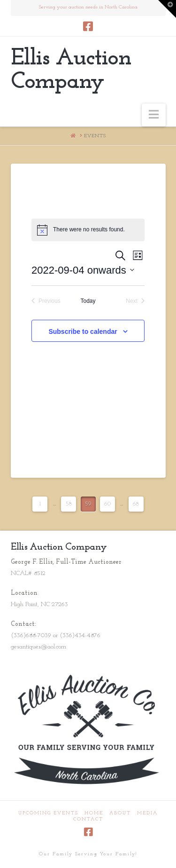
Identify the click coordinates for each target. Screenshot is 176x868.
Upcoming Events (48, 813)
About (120, 813)
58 (69, 504)
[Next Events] (135, 301)
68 (136, 504)
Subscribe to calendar (83, 331)
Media (147, 813)
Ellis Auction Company (71, 71)
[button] (154, 115)
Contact (88, 819)
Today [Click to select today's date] (88, 301)
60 (107, 504)
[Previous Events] (46, 301)
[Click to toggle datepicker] (83, 270)
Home (94, 813)
